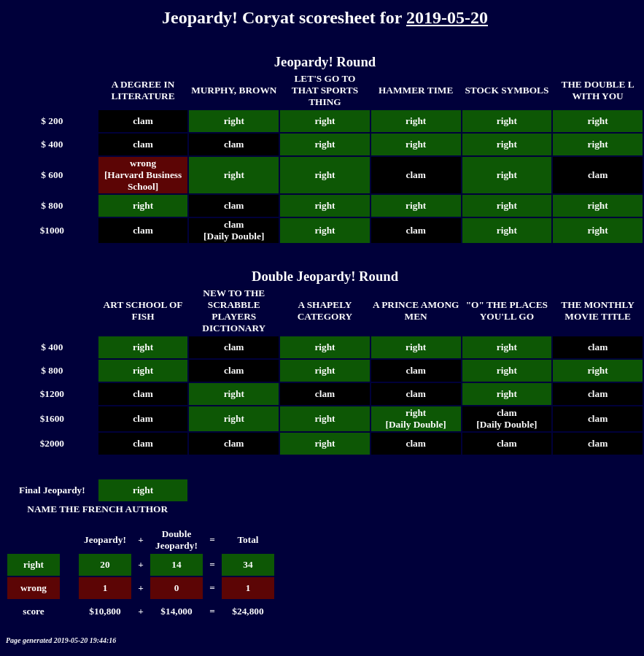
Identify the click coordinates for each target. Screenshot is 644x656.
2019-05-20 (447, 18)
